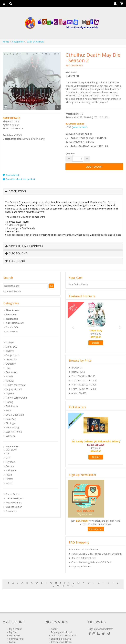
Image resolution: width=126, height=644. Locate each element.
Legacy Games (14, 389)
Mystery (10, 393)
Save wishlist (11, 175)
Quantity (70, 154)
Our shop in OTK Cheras (64, 618)
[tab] (63, 192)
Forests (10, 466)
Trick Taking (12, 427)
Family (9, 376)
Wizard (10, 483)
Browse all (11, 511)
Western (10, 436)
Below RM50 (78, 372)
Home (6, 42)
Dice (8, 368)
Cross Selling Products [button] (24, 246)
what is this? (80, 127)
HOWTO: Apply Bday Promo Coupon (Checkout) (97, 554)
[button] (72, 326)
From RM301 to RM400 (84, 389)
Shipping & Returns (81, 566)
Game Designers (15, 498)
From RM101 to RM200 (84, 380)
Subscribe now (96, 529)
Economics (12, 372)
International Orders (62, 624)
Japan (9, 475)
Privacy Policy (58, 631)
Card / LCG (12, 347)
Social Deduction (15, 415)
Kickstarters (12, 319)
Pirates (10, 479)
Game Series (13, 494)
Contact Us (15, 628)
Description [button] (17, 192)
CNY (8, 458)
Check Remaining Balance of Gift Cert (91, 562)
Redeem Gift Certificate (84, 558)
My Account (15, 611)
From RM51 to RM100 (83, 376)
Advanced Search (12, 291)
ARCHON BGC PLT (40, 637)
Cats (8, 453)
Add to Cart (94, 167)
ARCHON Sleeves (15, 323)
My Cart (13, 615)
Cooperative (12, 355)
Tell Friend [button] (15, 261)
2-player (10, 342)
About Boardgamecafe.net (62, 613)
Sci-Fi (9, 410)
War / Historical (14, 432)
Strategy (10, 423)
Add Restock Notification (85, 549)
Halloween (11, 470)
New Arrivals (13, 310)
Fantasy (10, 381)
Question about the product (19, 179)
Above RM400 (79, 393)
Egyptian (10, 462)
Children (10, 351)
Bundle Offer (13, 327)
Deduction (11, 359)
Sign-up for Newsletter (101, 611)
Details (96, 343)
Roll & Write (12, 406)
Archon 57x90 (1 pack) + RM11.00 (89, 138)
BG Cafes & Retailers (62, 628)
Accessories (12, 331)
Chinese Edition (14, 507)
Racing (9, 402)
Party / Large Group (16, 398)
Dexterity (11, 364)
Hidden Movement (16, 385)
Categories (18, 42)
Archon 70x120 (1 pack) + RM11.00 (89, 146)
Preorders (11, 314)
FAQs (12, 624)
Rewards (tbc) (16, 621)
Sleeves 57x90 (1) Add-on (79, 134)
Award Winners (14, 503)
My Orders (15, 618)
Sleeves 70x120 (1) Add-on (80, 142)
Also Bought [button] (16, 254)
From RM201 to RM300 (84, 385)
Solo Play (11, 419)
